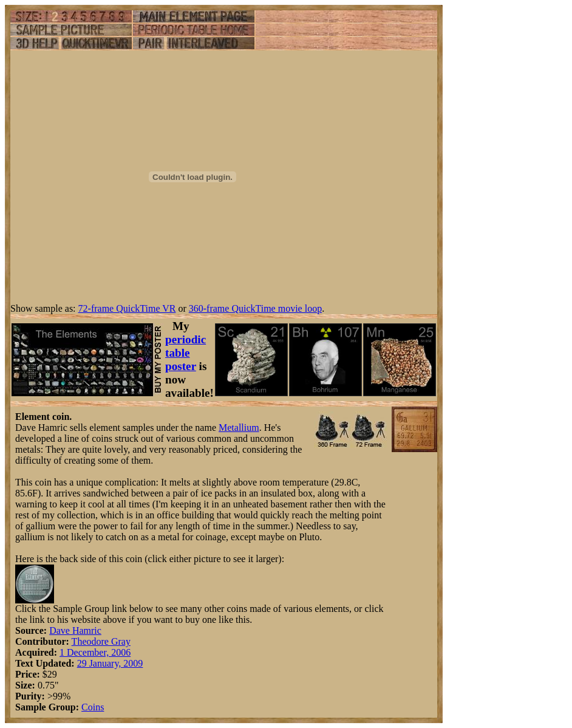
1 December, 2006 (95, 652)
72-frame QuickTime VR (127, 308)
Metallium (239, 428)
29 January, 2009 (110, 663)
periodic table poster (186, 353)
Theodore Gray (101, 641)
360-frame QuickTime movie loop (255, 308)
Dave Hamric (75, 630)
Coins (93, 707)
